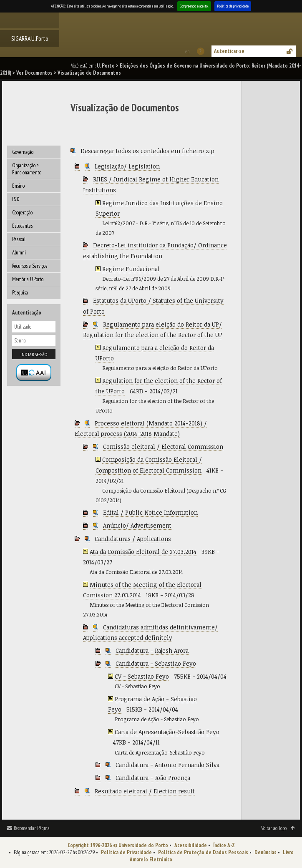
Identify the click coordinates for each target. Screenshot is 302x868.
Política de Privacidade (126, 852)
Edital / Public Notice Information (150, 512)
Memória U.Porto (28, 279)
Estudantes (22, 226)
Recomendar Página (32, 828)
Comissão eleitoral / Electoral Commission (163, 447)
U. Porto (106, 66)
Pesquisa (20, 293)
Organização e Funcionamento (27, 169)
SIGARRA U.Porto (30, 38)
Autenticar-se (229, 51)
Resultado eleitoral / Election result (145, 791)
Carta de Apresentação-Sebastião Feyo (167, 732)
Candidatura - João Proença (153, 778)
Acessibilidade (191, 845)
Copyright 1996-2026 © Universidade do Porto (118, 845)
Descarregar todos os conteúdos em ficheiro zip (147, 151)
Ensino (18, 186)
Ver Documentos (34, 73)
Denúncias (266, 852)
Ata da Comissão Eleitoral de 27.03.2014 (143, 552)
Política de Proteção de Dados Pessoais (203, 852)
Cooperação (22, 213)
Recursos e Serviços (30, 266)
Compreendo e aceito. (194, 6)
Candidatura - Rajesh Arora (152, 650)
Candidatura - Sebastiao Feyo (156, 663)
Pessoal (19, 239)
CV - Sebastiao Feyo (142, 676)
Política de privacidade (233, 6)
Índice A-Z (224, 845)
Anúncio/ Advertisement (137, 525)
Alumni (19, 253)
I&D (16, 199)
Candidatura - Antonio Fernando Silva (167, 765)
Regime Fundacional (131, 269)
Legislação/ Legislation (127, 166)
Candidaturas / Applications (133, 539)
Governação (23, 152)
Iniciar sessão (34, 354)
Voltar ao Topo (274, 828)
